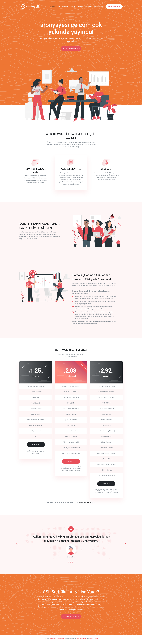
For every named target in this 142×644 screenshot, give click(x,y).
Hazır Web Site (63, 6)
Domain (73, 6)
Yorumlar (88, 6)
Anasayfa (52, 6)
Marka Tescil (94, 638)
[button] (68, 562)
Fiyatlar (81, 6)
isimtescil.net (54, 638)
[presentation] (17, 544)
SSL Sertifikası (99, 6)
